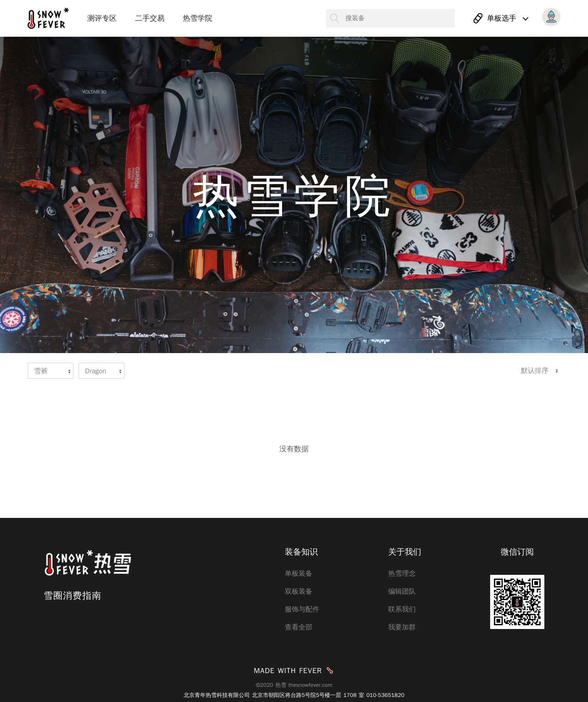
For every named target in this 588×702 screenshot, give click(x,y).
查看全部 (299, 627)
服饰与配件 (302, 609)
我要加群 (402, 627)
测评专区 (102, 18)
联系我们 (402, 609)
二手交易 (150, 18)
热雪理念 (402, 573)
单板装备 (299, 573)
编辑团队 (402, 591)
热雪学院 (198, 18)
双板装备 (299, 591)
